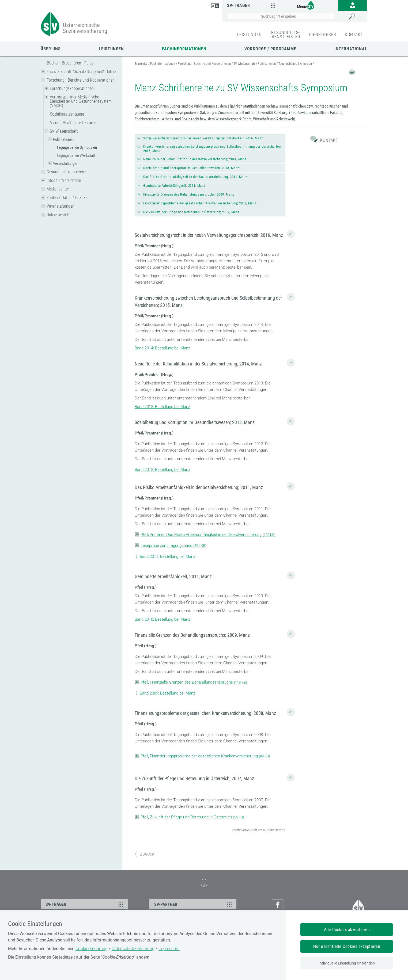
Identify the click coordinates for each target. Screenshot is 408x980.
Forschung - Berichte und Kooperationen (81, 80)
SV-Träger (252, 5)
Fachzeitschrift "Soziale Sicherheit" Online (81, 72)
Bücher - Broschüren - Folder (71, 63)
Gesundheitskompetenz (66, 172)
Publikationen (63, 139)
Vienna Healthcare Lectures (73, 123)
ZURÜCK (145, 854)
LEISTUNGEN (250, 35)
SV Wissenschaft (64, 131)
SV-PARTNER (194, 904)
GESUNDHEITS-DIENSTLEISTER (285, 35)
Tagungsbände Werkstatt (76, 155)
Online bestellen (60, 215)
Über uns (51, 49)
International (351, 49)
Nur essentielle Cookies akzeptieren (347, 946)
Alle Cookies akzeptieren (347, 930)
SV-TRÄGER (85, 904)
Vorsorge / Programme (270, 49)
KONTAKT (354, 35)
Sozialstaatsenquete (67, 114)
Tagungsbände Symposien (77, 147)
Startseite (141, 64)
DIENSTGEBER (323, 35)
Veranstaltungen (66, 163)
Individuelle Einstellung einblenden (347, 963)
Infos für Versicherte (64, 180)
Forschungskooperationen (72, 88)
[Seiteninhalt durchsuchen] (281, 16)
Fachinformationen (184, 49)
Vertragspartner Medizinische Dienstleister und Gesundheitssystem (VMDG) (81, 101)
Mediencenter (58, 189)
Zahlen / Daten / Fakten (67, 198)
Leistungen (111, 49)
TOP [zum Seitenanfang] (204, 883)
